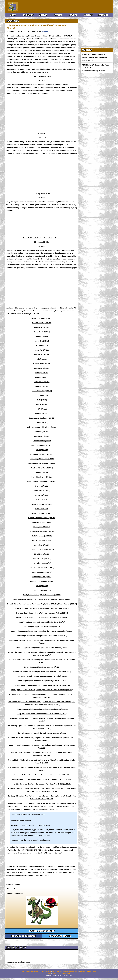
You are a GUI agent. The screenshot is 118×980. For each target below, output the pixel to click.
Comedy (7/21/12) (42, 432)
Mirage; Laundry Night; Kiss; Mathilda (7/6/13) (42, 667)
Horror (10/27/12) (42, 495)
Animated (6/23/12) (42, 413)
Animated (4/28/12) (42, 377)
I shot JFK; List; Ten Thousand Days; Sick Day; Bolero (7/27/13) (42, 681)
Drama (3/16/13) (42, 586)
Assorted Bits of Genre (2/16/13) (42, 568)
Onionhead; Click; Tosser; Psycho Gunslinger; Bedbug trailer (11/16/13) (42, 775)
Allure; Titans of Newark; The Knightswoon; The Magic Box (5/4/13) (42, 617)
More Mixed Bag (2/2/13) (42, 559)
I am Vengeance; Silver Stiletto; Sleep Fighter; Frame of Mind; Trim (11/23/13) (42, 779)
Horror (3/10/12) (42, 345)
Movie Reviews (57, 971)
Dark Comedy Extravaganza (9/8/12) (42, 463)
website (30, 93)
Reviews (58, 15)
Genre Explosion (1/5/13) (42, 540)
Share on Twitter (60, 936)
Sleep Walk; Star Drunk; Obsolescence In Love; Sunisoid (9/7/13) (42, 714)
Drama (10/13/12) (42, 486)
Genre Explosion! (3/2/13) (42, 577)
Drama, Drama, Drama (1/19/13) (42, 549)
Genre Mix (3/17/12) (42, 350)
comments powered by (18, 962)
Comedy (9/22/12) (42, 472)
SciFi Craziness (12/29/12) (42, 536)
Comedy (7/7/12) (42, 423)
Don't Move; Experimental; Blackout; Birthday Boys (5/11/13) (42, 622)
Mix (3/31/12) (42, 359)
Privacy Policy (56, 973)
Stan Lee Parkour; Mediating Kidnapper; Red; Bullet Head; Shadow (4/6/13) (42, 599)
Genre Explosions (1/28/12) (42, 318)
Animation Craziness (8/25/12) (42, 454)
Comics (73, 15)
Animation (65, 971)
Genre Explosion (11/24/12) (42, 513)
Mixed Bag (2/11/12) (42, 327)
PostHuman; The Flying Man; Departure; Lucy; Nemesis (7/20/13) (42, 676)
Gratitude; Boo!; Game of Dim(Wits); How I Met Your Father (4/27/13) (42, 613)
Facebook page (70, 268)
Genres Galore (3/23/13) (42, 590)
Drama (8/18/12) (42, 450)
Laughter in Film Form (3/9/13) (42, 581)
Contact (88, 15)
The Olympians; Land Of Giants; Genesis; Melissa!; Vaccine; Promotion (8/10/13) (42, 690)
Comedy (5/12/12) (42, 386)
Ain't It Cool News (23, 6)
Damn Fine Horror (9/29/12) (42, 477)
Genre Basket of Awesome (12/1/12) (42, 518)
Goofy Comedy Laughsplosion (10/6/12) (42, 481)
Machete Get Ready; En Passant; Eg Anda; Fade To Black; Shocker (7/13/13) (42, 672)
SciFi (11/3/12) (42, 500)
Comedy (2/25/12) (42, 336)
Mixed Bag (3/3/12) (42, 341)
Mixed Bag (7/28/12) (42, 436)
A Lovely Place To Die (31, 238)
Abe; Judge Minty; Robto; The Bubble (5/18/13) (42, 627)
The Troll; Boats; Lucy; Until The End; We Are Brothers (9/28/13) (42, 733)
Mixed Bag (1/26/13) (42, 554)
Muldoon (45, 31)
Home (13, 15)
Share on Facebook (24, 936)
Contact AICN (66, 973)
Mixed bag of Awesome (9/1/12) (42, 459)
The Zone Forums (91, 971)
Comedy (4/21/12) (42, 373)
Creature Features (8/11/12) (42, 445)
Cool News (28, 15)
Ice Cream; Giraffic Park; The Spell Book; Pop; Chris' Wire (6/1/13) (42, 636)
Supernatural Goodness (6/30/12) (42, 418)
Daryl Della (48, 238)
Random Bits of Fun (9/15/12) (42, 468)
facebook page (43, 93)
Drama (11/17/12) (42, 509)
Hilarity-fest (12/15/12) (42, 527)
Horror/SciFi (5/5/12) (42, 382)
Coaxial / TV (38, 971)
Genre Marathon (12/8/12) (42, 522)
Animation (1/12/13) (42, 545)
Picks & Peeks (47, 971)
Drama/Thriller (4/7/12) (42, 364)
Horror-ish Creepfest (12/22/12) (42, 531)
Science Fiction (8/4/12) (42, 441)
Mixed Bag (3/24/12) (42, 355)
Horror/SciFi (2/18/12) (42, 332)
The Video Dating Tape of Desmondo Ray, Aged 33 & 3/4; (30, 702)
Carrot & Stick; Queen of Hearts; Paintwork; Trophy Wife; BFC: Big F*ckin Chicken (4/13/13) (42, 604)
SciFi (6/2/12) (42, 400)
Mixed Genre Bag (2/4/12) (42, 323)
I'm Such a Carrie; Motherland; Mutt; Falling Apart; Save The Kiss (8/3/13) (42, 685)
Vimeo (58, 238)
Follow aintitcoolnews (42, 931)
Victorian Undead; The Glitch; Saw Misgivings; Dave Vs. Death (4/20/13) (42, 608)
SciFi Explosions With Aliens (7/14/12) (42, 427)
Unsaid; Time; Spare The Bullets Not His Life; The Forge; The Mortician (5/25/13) (42, 631)
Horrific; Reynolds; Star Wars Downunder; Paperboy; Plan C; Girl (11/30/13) (42, 784)
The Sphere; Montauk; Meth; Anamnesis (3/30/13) (42, 595)
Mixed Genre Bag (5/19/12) (42, 391)
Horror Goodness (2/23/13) (42, 572)
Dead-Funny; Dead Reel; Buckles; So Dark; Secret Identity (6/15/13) (42, 648)
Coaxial (43, 15)
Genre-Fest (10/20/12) (42, 491)
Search (103, 15)
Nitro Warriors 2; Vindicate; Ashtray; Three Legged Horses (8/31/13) (42, 709)
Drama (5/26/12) (42, 395)
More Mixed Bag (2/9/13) (42, 563)
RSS (50, 973)
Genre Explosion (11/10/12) (42, 504)
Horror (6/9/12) (42, 404)
